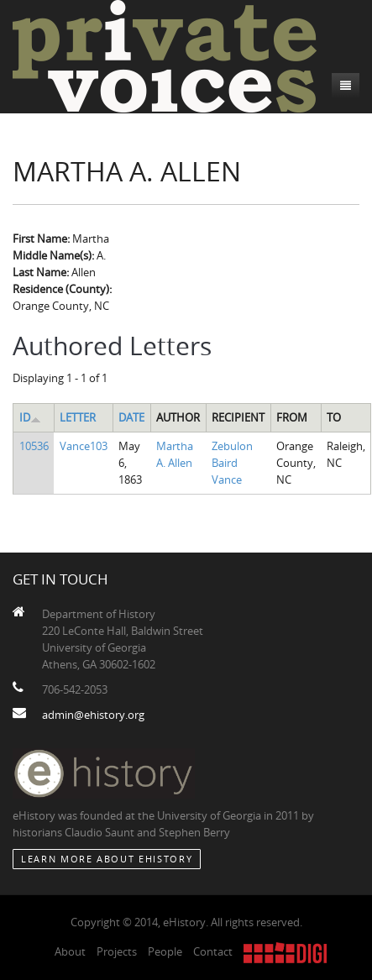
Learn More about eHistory (107, 859)
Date (131, 417)
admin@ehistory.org (93, 715)
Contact (213, 951)
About (70, 951)
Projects (117, 951)
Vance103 (84, 446)
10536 (34, 446)
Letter (78, 417)
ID (30, 417)
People (165, 951)
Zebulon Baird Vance (232, 463)
